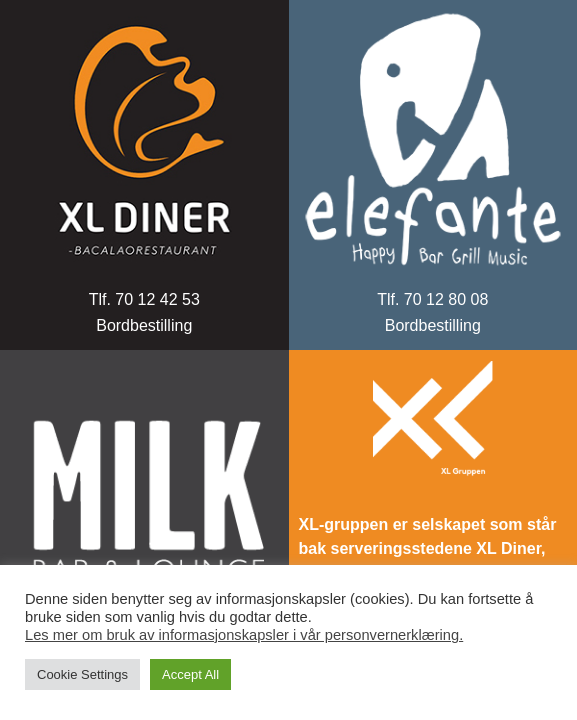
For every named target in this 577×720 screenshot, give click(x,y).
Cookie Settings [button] (82, 674)
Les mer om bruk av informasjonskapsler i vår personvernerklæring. (244, 635)
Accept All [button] (190, 674)
